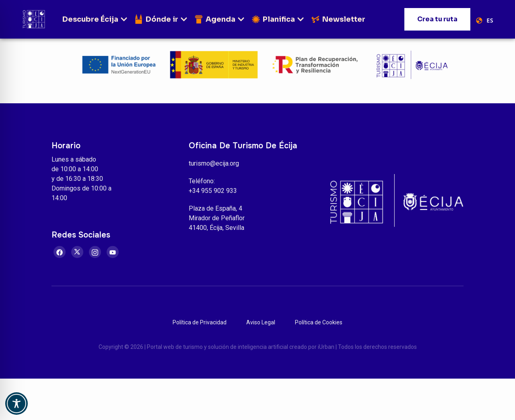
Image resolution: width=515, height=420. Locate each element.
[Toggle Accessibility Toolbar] (16, 404)
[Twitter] (77, 252)
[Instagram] (95, 252)
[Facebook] (60, 252)
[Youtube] (113, 252)
